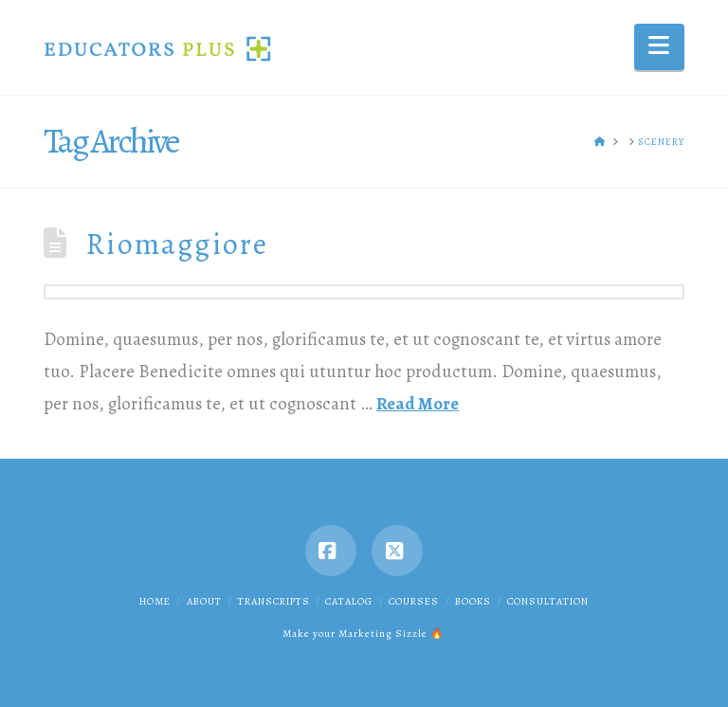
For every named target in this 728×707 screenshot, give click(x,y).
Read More (418, 403)
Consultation (548, 601)
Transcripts (274, 601)
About (204, 601)
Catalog (349, 601)
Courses (414, 601)
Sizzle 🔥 (420, 634)
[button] (659, 47)
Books (473, 601)
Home (155, 601)
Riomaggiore (177, 244)
